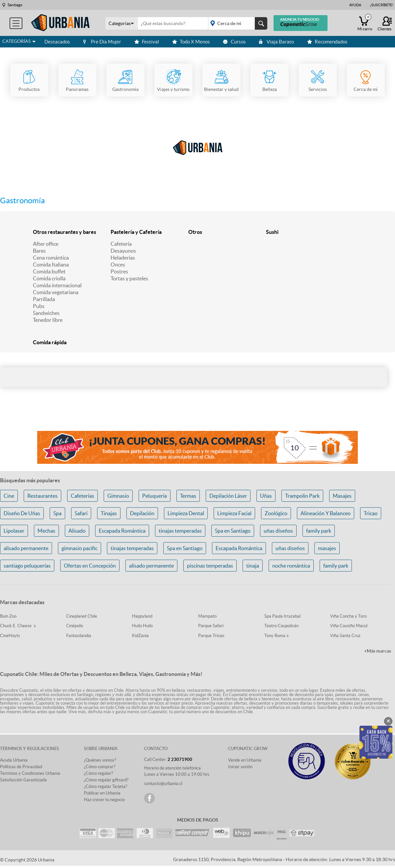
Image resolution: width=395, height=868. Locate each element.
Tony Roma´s (276, 636)
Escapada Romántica (122, 531)
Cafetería (121, 244)
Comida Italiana (51, 265)
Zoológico (276, 513)
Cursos (235, 42)
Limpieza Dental (186, 513)
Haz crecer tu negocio (104, 800)
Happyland (142, 616)
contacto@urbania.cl (163, 784)
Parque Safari (211, 626)
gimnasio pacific (79, 548)
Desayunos (123, 251)
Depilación (142, 513)
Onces (118, 265)
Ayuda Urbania (14, 760)
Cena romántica (51, 258)
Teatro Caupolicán (281, 626)
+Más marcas (378, 651)
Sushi (272, 232)
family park (319, 531)
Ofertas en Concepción (90, 566)
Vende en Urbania (245, 760)
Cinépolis (75, 626)
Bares (39, 251)
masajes (327, 548)
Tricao (371, 513)
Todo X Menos (191, 42)
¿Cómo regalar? (98, 773)
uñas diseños (278, 531)
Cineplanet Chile (82, 616)
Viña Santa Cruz (345, 636)
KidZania (140, 636)
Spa (57, 513)
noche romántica (291, 566)
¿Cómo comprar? (100, 767)
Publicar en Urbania (102, 793)
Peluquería (155, 496)
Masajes (342, 496)
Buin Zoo (8, 616)
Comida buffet (49, 271)
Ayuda (355, 5)
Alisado (77, 531)
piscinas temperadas (210, 566)
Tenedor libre (48, 320)
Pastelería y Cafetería (136, 232)
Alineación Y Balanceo (326, 513)
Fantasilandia (79, 636)
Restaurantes (42, 496)
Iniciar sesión (240, 767)
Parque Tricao (211, 636)
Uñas (266, 496)
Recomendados (327, 42)
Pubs (39, 306)
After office (46, 244)
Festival (147, 42)
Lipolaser (14, 531)
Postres (119, 271)
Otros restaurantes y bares (65, 232)
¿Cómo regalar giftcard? (106, 780)
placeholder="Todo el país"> (237, 23)
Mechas (46, 531)
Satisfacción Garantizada (23, 780)
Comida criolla (49, 278)
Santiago (15, 5)
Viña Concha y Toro (348, 616)
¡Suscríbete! (382, 5)
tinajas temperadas (180, 531)
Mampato (207, 616)
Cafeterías (82, 496)
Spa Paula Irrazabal (282, 616)
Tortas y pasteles (129, 278)
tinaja (253, 566)
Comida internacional (57, 285)
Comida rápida (50, 342)
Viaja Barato (276, 42)
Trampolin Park (302, 496)
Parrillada (44, 299)
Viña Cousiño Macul (349, 626)
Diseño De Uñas (22, 513)
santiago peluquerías (27, 566)
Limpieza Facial (234, 513)
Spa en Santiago (233, 531)
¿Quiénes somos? (100, 760)
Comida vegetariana (56, 292)
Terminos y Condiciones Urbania (30, 773)
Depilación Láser (228, 496)
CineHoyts (10, 636)
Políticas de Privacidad (21, 767)
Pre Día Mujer (102, 42)
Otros (195, 232)
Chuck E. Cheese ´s (18, 626)
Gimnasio (118, 496)
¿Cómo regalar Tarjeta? (105, 786)
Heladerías (123, 258)
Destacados (57, 42)
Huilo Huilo (142, 626)
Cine (9, 496)
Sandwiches (46, 313)
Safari (81, 513)
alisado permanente (26, 548)
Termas (188, 496)
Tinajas (109, 513)
